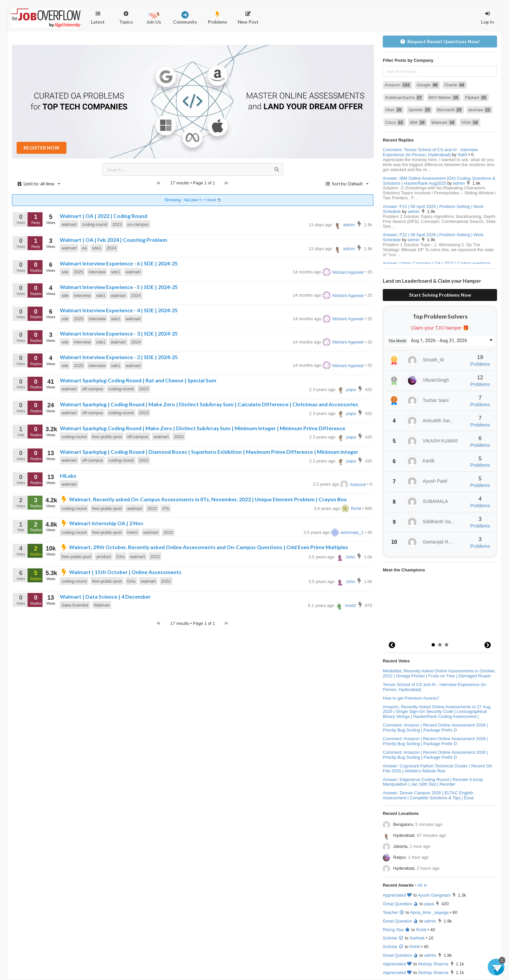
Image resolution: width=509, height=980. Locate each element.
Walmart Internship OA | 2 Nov (102, 523)
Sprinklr (420, 110)
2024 (111, 248)
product (104, 557)
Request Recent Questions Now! (440, 41)
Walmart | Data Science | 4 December (105, 596)
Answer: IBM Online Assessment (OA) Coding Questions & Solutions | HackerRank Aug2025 (439, 181)
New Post (248, 18)
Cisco (395, 122)
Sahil (462, 155)
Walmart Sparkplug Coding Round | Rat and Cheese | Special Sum (138, 380)
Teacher (394, 912)
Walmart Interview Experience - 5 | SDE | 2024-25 (119, 287)
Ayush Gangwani (434, 895)
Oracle (455, 85)
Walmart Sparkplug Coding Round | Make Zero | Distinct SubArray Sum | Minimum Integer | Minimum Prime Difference (203, 428)
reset (214, 200)
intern (132, 532)
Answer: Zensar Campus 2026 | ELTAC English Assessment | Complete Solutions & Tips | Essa (428, 795)
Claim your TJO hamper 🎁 (440, 328)
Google (428, 85)
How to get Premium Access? (411, 698)
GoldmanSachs (404, 98)
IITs (165, 508)
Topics (126, 15)
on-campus (138, 224)
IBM (417, 122)
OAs (120, 557)
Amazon (398, 85)
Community (185, 18)
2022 (117, 224)
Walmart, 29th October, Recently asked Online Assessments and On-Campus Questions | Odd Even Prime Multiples (204, 547)
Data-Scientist (75, 605)
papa (346, 390)
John (345, 557)
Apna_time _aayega (430, 912)
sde (65, 272)
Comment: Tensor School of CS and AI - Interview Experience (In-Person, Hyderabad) (430, 152)
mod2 (346, 605)
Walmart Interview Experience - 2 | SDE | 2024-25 (119, 357)
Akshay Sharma (433, 964)
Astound (353, 485)
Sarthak (417, 938)
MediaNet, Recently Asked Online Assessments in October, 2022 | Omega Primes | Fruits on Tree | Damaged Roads (439, 673)
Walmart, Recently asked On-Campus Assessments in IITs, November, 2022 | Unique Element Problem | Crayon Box (203, 499)
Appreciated (397, 895)
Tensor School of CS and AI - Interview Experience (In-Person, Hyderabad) (435, 687)
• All (421, 885)
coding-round (95, 224)
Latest (98, 18)
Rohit (351, 508)
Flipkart (476, 98)
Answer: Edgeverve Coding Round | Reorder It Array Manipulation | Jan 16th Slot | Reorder (433, 782)
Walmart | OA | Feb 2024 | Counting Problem (113, 240)
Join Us (154, 17)
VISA (470, 122)
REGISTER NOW (42, 148)
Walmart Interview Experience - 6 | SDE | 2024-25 (119, 263)
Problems (217, 18)
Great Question (401, 904)
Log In (488, 18)
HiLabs (68, 476)
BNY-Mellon (444, 98)
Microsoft (450, 110)
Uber (394, 110)
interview (97, 272)
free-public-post (107, 437)
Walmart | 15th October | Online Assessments (121, 572)
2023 (144, 389)
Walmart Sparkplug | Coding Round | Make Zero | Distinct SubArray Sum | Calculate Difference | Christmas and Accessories (209, 404)
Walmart (102, 605)
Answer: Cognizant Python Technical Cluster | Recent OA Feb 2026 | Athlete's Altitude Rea (437, 768)
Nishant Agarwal (343, 272)
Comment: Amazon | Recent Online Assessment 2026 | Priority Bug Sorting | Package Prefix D (435, 728)
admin (344, 225)
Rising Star (397, 930)
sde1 (97, 248)
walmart (69, 224)
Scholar (393, 938)
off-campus (93, 389)
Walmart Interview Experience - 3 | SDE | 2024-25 (119, 333)
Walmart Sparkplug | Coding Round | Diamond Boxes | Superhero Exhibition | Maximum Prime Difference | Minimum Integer (209, 452)
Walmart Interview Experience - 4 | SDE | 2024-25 (119, 310)
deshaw (480, 110)
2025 (79, 272)
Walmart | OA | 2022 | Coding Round (103, 216)
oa (84, 248)
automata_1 (347, 532)
